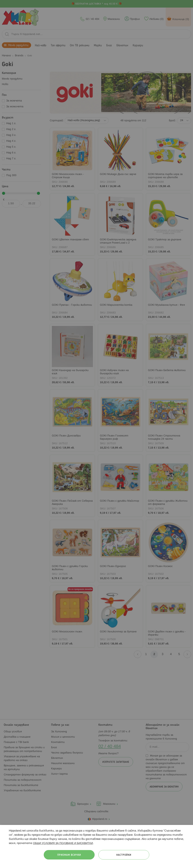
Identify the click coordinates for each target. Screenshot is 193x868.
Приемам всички (69, 855)
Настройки (124, 855)
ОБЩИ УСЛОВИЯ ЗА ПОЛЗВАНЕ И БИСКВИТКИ (63, 843)
